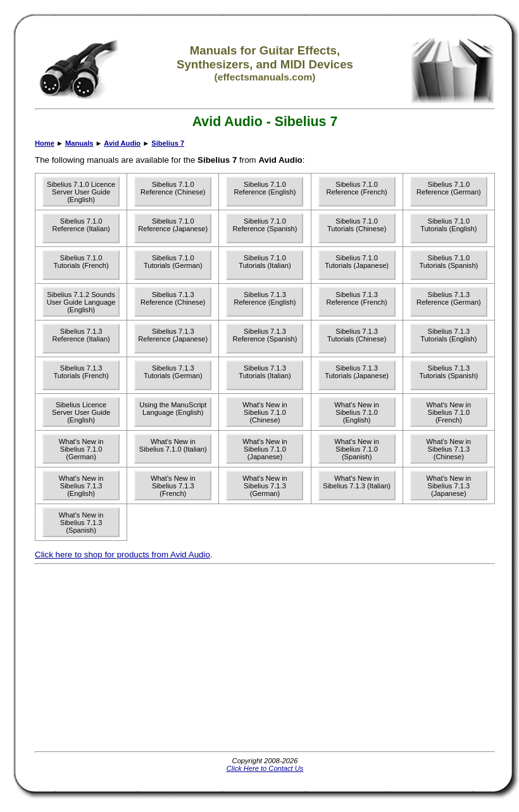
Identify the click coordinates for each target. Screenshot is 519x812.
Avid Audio (122, 143)
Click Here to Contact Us (265, 768)
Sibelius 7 (168, 143)
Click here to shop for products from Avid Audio (122, 555)
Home (45, 143)
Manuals (79, 143)
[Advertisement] (222, 658)
